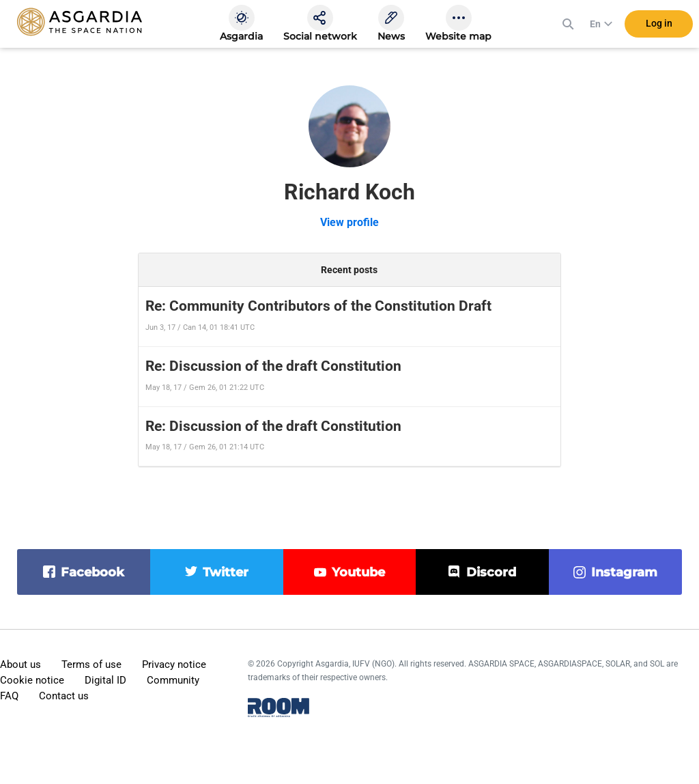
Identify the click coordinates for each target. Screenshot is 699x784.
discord (491, 572)
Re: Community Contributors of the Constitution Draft (318, 306)
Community (173, 680)
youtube (358, 572)
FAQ (9, 696)
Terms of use (91, 664)
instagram (624, 572)
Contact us (64, 696)
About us (20, 664)
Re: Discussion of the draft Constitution (273, 366)
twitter (226, 572)
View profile (349, 222)
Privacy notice (174, 664)
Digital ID (105, 680)
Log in (659, 27)
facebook (92, 572)
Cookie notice (32, 680)
